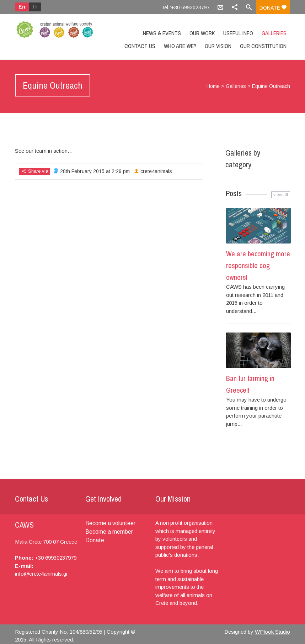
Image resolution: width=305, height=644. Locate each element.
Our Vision (218, 46)
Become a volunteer (110, 523)
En (22, 7)
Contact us (140, 46)
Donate (273, 8)
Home (213, 86)
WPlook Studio (272, 632)
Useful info (238, 33)
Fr (35, 7)
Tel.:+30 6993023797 (186, 7)
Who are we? (180, 46)
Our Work (202, 33)
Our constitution (263, 46)
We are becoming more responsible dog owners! (258, 265)
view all (281, 195)
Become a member (109, 532)
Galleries (274, 33)
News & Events (162, 33)
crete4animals (156, 171)
